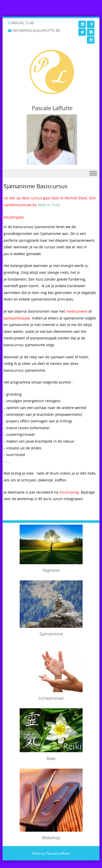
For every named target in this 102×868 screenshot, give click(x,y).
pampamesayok (17, 318)
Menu (51, 173)
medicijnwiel (77, 311)
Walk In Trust (49, 205)
